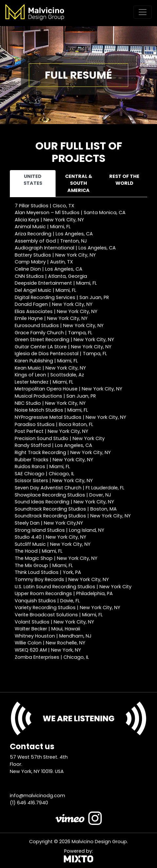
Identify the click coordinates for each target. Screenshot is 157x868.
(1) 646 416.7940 (29, 803)
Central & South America (79, 183)
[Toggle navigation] (143, 12)
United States (33, 180)
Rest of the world (124, 180)
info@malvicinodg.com (37, 796)
